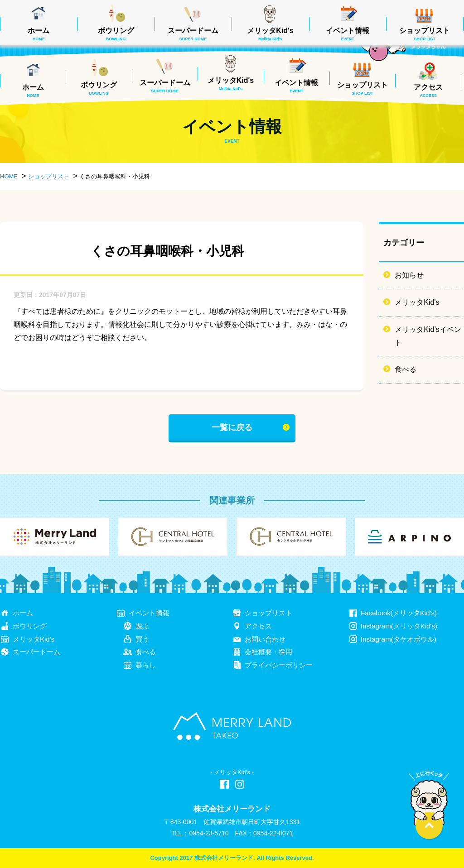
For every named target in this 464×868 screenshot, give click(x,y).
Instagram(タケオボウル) (399, 639)
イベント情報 (296, 86)
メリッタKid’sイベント (428, 336)
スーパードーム (165, 86)
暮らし (146, 665)
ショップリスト (362, 88)
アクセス (428, 91)
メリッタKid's (231, 84)
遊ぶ (142, 626)
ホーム (33, 91)
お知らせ (409, 275)
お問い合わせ (265, 639)
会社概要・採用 (268, 652)
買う (142, 639)
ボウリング (99, 88)
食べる (406, 369)
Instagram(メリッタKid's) (399, 626)
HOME (9, 176)
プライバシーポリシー (279, 665)
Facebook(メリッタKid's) (399, 613)
